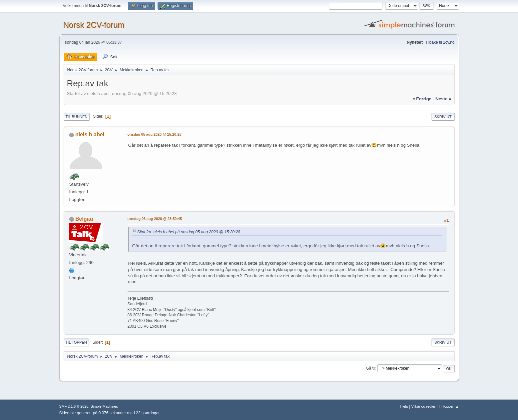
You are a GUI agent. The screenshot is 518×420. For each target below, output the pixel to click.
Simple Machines (104, 406)
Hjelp (404, 406)
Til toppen (76, 342)
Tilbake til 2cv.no (440, 42)
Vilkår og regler (423, 406)
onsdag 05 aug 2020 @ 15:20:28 (155, 134)
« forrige (422, 99)
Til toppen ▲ (449, 406)
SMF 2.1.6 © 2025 (74, 406)
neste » (443, 99)
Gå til (370, 368)
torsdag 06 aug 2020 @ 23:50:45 (155, 219)
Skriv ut (443, 117)
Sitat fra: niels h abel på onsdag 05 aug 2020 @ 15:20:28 (189, 232)
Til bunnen (77, 117)
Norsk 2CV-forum (94, 25)
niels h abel (90, 134)
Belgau (84, 219)
